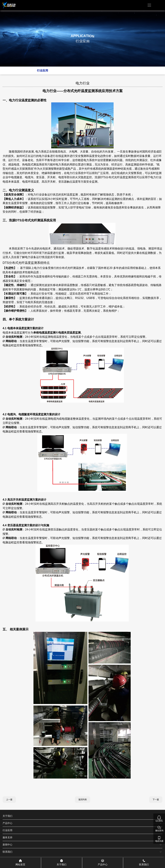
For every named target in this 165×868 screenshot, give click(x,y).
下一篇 (156, 800)
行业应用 (43, 70)
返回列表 (83, 800)
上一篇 (9, 800)
